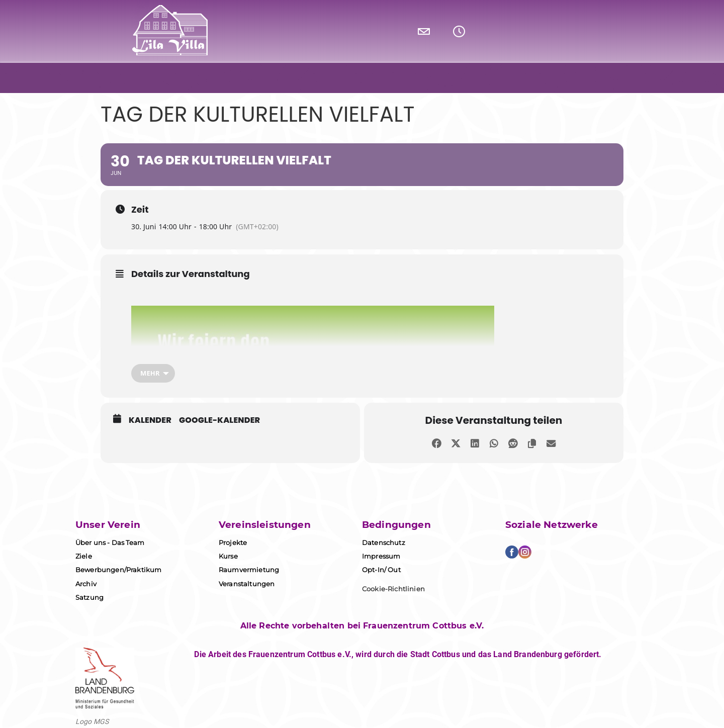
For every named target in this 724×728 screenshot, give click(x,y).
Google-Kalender (219, 420)
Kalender (150, 420)
